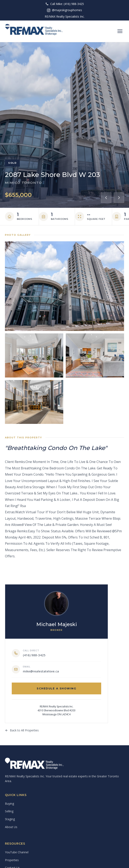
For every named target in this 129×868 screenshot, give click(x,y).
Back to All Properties (22, 730)
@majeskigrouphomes (64, 10)
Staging (10, 819)
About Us (11, 827)
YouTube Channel (17, 852)
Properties (12, 860)
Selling (9, 811)
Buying (9, 804)
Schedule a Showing (56, 688)
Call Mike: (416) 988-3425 (65, 4)
